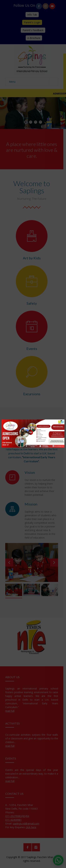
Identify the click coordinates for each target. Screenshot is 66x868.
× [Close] (61, 421)
